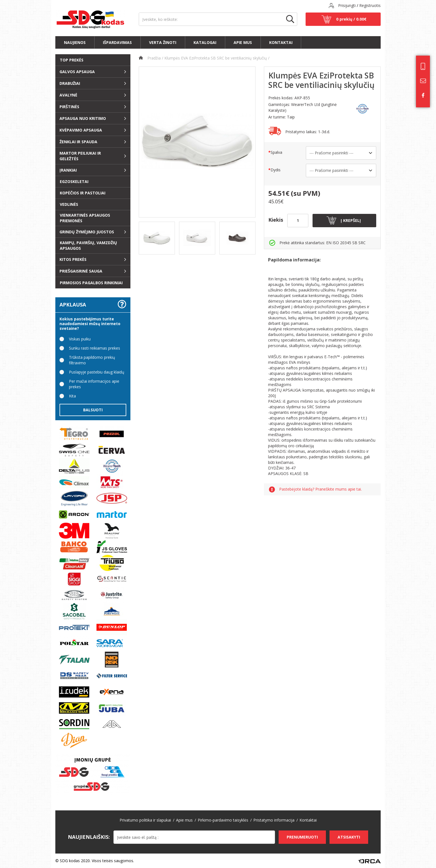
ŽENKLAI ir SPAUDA (78, 142)
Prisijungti (347, 5)
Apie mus (243, 42)
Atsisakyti (349, 837)
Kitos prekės (73, 259)
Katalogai (205, 42)
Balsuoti (93, 410)
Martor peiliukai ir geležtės (80, 156)
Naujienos (75, 42)
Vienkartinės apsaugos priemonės (85, 218)
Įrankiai (68, 170)
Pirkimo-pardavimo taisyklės (223, 820)
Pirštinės (69, 107)
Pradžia (150, 58)
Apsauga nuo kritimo (83, 118)
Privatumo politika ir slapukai (145, 820)
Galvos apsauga (77, 72)
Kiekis (276, 220)
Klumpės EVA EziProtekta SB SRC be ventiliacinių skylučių (216, 58)
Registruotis (370, 5)
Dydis (276, 170)
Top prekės (72, 60)
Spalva (276, 152)
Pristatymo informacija (274, 820)
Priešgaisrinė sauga (81, 271)
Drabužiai (70, 83)
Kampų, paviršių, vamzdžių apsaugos (88, 245)
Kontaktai (281, 42)
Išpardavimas (117, 42)
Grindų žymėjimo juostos (87, 232)
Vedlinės (69, 204)
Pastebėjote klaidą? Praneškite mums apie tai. (320, 489)
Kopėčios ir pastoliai (83, 193)
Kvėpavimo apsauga (81, 130)
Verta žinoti (163, 42)
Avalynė (68, 95)
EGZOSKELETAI (74, 181)
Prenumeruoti (302, 837)
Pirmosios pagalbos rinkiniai (91, 283)
